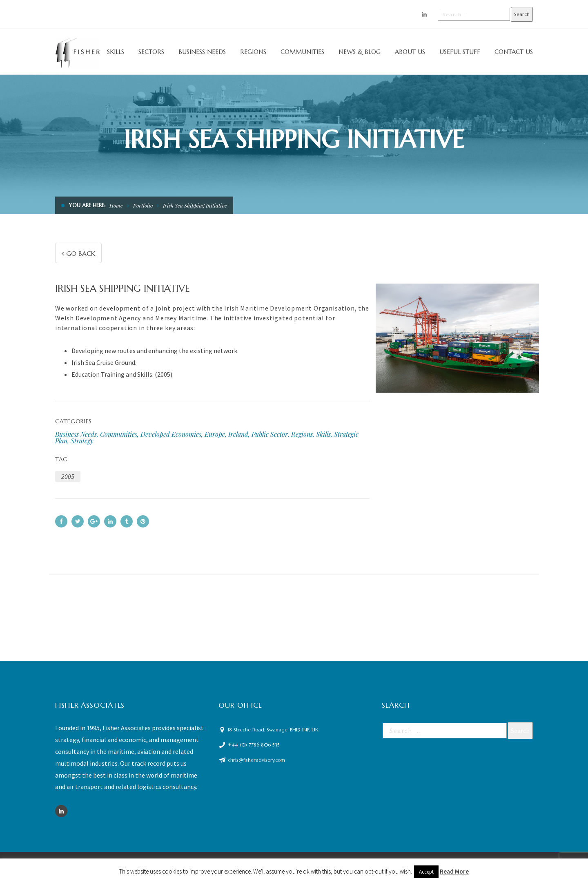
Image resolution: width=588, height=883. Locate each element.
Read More (454, 871)
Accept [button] (426, 872)
